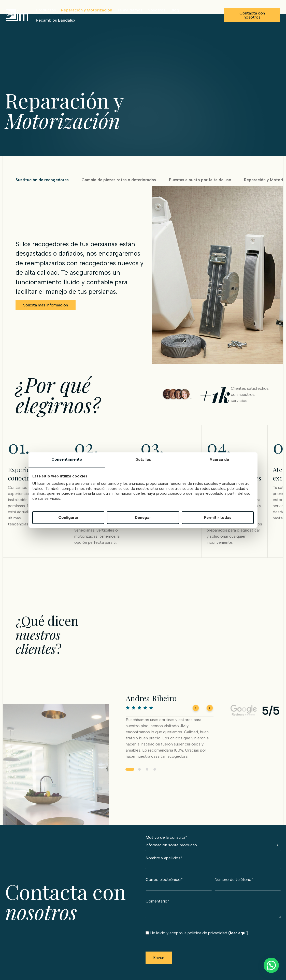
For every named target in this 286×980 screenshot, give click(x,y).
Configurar (68, 518)
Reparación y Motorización (86, 10)
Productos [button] (45, 10)
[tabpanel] (170, 733)
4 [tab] (155, 775)
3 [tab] (147, 775)
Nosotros (156, 10)
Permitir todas (218, 518)
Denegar (143, 518)
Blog (174, 10)
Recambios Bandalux (55, 20)
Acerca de (219, 460)
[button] (271, 965)
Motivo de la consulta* (213, 837)
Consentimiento (67, 460)
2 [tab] (139, 775)
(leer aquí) (238, 933)
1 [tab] (130, 775)
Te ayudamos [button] (129, 10)
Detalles (143, 460)
